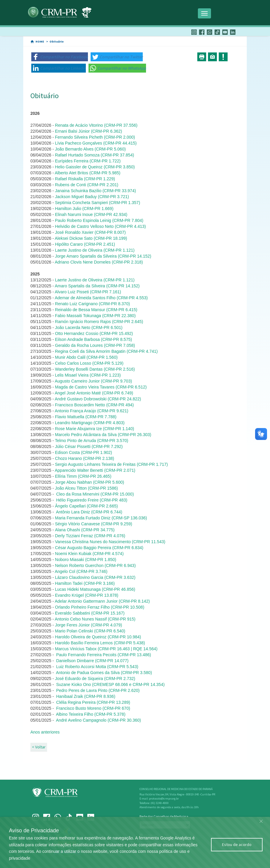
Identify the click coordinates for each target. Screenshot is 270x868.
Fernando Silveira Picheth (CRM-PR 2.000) (95, 137)
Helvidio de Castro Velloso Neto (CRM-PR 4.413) (101, 226)
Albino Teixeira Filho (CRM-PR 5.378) (91, 714)
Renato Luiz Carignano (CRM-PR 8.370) (93, 304)
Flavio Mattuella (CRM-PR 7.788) (86, 417)
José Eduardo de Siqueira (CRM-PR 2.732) (95, 679)
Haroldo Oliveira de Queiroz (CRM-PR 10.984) (98, 637)
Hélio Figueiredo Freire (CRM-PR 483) (92, 500)
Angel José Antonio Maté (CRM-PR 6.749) (94, 393)
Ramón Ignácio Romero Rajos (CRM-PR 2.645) (99, 322)
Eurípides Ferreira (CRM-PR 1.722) (88, 161)
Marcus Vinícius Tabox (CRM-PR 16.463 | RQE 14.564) (106, 649)
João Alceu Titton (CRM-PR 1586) (87, 488)
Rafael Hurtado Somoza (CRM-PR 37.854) (95, 155)
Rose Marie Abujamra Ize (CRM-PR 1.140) (95, 429)
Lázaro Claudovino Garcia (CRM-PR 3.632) (95, 577)
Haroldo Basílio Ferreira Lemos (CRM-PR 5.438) (100, 643)
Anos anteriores (45, 732)
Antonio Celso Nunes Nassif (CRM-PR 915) (95, 619)
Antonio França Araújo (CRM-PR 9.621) (92, 411)
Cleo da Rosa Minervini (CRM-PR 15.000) (95, 494)
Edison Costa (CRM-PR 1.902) (84, 452)
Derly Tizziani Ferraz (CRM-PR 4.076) (90, 536)
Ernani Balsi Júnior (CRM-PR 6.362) (89, 131)
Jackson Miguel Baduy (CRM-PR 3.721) (92, 197)
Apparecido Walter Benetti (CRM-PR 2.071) (95, 470)
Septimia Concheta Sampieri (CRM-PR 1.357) (98, 203)
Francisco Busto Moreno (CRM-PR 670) (93, 708)
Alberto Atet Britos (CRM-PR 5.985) (88, 173)
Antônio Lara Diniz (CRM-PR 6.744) (89, 512)
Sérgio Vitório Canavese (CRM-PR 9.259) (94, 524)
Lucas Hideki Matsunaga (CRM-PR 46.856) (95, 589)
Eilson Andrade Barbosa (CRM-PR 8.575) (94, 339)
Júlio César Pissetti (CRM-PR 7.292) (89, 446)
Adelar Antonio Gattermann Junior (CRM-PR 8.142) (102, 601)
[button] (60, 57)
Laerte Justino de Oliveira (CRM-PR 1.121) (95, 250)
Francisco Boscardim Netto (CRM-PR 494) (95, 405)
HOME (40, 41)
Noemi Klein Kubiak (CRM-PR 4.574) (90, 554)
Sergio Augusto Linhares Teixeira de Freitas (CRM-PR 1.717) (112, 464)
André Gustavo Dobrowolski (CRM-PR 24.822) (98, 399)
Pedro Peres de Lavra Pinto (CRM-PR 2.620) (97, 690)
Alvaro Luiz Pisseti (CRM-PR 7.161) (88, 292)
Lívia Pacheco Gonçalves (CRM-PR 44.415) (96, 143)
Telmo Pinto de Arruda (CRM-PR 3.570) (91, 441)
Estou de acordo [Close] (237, 845)
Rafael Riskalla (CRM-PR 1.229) (85, 179)
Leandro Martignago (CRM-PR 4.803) (90, 423)
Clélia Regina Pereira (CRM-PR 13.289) (93, 702)
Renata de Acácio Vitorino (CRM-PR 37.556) (96, 125)
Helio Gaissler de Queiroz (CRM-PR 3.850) (95, 167)
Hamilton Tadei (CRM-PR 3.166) (85, 583)
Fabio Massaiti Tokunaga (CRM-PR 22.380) (96, 316)
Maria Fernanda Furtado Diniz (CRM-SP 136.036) (101, 518)
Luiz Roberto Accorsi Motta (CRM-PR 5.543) (97, 667)
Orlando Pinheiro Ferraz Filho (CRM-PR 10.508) (99, 607)
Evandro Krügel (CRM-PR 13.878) (87, 595)
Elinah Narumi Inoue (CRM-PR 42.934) (91, 214)
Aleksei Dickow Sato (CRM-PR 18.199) (91, 238)
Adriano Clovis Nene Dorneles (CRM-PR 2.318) (99, 262)
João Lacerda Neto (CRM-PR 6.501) (89, 328)
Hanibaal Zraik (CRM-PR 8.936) (85, 696)
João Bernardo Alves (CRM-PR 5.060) (90, 149)
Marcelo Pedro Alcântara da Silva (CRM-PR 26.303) (103, 435)
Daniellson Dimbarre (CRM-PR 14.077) (92, 661)
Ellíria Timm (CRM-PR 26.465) (83, 476)
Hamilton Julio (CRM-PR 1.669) (84, 209)
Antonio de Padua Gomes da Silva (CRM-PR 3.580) (104, 673)
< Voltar (39, 747)
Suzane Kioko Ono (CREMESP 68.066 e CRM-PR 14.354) (110, 684)
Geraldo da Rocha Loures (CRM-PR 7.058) (95, 345)
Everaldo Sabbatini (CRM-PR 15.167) (90, 613)
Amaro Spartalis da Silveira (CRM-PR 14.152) (97, 286)
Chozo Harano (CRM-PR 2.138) (85, 458)
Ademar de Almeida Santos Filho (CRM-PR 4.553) (101, 298)
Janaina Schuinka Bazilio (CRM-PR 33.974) (96, 191)
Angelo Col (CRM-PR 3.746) (81, 571)
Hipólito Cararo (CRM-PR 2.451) (85, 244)
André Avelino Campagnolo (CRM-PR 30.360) (98, 720)
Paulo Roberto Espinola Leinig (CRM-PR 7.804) (99, 220)
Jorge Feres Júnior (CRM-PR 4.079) (89, 625)
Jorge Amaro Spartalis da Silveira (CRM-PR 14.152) (103, 256)
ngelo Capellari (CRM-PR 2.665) (87, 506)
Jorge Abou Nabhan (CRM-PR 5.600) (90, 482)
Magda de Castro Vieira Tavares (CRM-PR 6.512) (101, 387)
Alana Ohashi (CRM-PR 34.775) (85, 530)
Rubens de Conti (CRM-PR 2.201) (87, 185)
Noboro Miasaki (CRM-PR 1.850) (86, 560)
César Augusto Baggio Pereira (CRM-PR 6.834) (99, 548)
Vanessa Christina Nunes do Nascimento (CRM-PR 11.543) (110, 542)
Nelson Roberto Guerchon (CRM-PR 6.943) (96, 565)
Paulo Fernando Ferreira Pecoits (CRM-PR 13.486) (103, 655)
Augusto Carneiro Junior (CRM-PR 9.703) (93, 381)
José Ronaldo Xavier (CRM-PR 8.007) (90, 232)
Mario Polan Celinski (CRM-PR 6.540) (90, 631)
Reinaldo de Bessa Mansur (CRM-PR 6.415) (96, 310)
